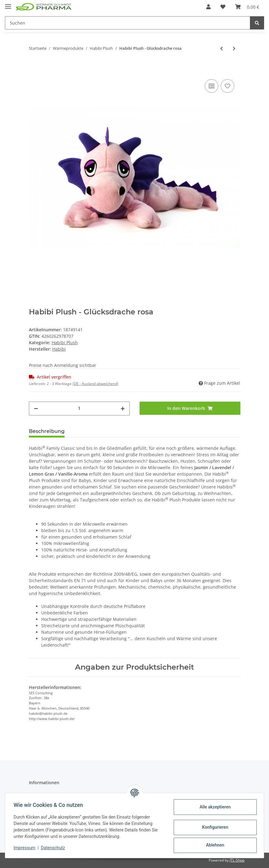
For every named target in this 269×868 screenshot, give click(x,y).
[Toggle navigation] (8, 4)
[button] (208, 7)
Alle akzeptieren (214, 807)
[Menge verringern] (36, 409)
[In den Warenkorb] (34, 68)
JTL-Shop (237, 860)
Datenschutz (54, 848)
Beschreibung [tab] (47, 431)
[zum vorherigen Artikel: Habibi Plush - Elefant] (222, 48)
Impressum (26, 848)
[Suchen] (128, 23)
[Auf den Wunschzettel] (227, 86)
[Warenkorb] (247, 7)
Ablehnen (214, 845)
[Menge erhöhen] (123, 409)
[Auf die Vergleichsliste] (212, 86)
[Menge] (79, 409)
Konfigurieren (214, 827)
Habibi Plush (65, 343)
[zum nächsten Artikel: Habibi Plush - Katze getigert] (234, 48)
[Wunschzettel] (223, 7)
